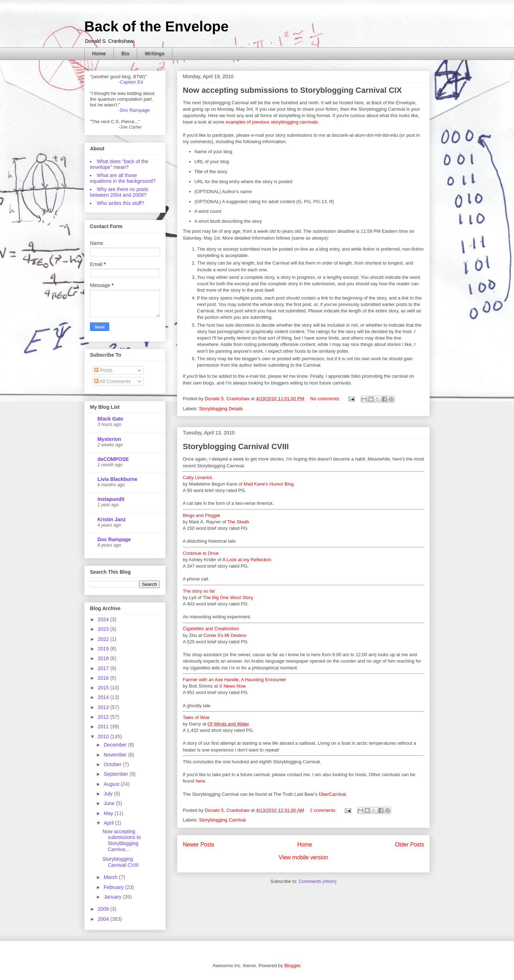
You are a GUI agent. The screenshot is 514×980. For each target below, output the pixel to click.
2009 (104, 909)
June (110, 803)
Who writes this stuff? (120, 203)
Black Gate (110, 419)
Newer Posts (198, 845)
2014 (104, 697)
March (111, 877)
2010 (104, 737)
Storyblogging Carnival (223, 820)
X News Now (232, 686)
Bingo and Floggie (201, 515)
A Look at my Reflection (247, 560)
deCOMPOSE (113, 459)
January (113, 897)
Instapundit (111, 499)
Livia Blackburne (117, 479)
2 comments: (324, 810)
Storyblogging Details (221, 409)
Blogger (292, 966)
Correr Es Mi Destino (225, 635)
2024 (104, 619)
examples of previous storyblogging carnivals (272, 122)
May (109, 813)
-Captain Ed (131, 82)
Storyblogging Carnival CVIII (236, 446)
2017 (104, 668)
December (116, 745)
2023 (104, 629)
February (114, 887)
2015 (104, 688)
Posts (103, 370)
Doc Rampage (114, 539)
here (200, 781)
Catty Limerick (197, 478)
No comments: (326, 399)
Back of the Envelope (157, 26)
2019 (104, 649)
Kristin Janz (112, 519)
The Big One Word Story (228, 597)
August (112, 784)
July (109, 794)
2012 (104, 717)
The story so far (199, 591)
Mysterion (109, 439)
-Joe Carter (130, 127)
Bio (125, 54)
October (113, 764)
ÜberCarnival (332, 794)
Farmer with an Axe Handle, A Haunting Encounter (235, 680)
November (116, 755)
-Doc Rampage (134, 110)
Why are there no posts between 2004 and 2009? (119, 192)
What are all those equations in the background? (123, 178)
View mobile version (303, 857)
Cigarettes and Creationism (211, 629)
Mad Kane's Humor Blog (269, 484)
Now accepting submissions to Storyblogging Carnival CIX (292, 90)
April (109, 823)
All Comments (112, 381)
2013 (104, 707)
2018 (104, 658)
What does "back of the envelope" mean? (119, 164)
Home (99, 54)
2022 (104, 639)
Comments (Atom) (318, 881)
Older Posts (410, 845)
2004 (104, 919)
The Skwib (238, 522)
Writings (155, 54)
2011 (104, 727)
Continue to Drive (201, 553)
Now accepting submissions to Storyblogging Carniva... (122, 840)
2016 (104, 678)
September (116, 774)
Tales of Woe (196, 717)
